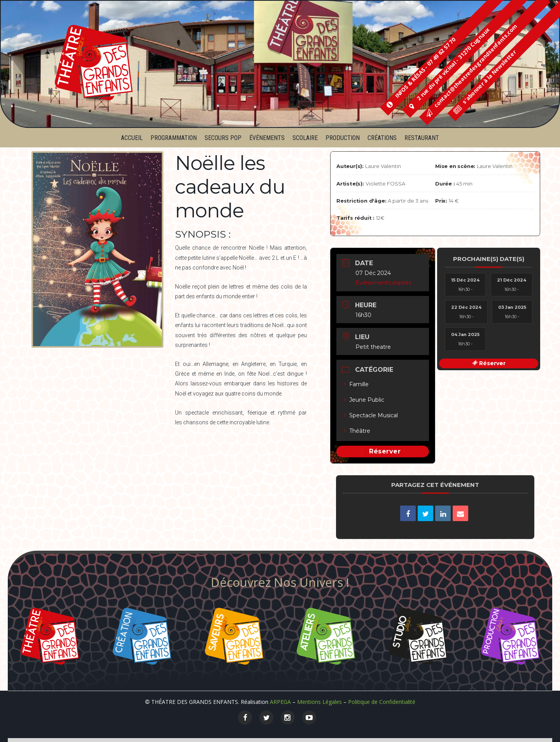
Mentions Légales (319, 702)
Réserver (385, 451)
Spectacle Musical (371, 415)
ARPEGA (280, 702)
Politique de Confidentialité (382, 702)
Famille (356, 384)
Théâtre (357, 431)
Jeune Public (364, 400)
